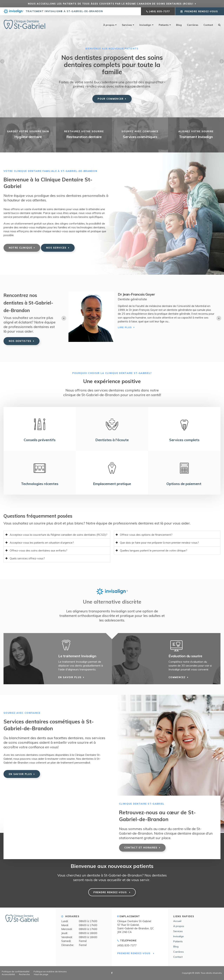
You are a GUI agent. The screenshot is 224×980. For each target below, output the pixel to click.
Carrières (193, 25)
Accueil (177, 921)
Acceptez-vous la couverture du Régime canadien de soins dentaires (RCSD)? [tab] (58, 535)
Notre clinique (20, 248)
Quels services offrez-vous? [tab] (27, 558)
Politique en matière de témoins (50, 971)
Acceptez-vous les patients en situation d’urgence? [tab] (42, 543)
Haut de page (41, 974)
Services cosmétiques (140, 137)
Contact (208, 25)
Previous (3, 62)
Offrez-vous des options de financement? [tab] (146, 535)
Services (127, 25)
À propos (109, 25)
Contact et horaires (141, 848)
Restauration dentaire (84, 137)
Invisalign (145, 25)
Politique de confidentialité (16, 971)
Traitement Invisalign (196, 137)
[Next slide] (219, 318)
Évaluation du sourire (185, 656)
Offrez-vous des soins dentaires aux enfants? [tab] (38, 550)
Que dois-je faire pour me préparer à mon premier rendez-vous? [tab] (159, 543)
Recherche (24, 974)
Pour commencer (111, 99)
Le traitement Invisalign (77, 656)
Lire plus (81, 330)
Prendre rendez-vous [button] (201, 11)
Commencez (177, 677)
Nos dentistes (20, 341)
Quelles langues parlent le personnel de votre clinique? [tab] (154, 550)
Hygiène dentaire (28, 137)
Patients (164, 25)
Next (221, 62)
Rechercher (218, 25)
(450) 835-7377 (159, 11)
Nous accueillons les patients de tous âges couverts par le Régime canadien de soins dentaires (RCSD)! (111, 4)
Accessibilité (8, 974)
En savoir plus (70, 677)
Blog (179, 25)
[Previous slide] (64, 318)
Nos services (56, 248)
